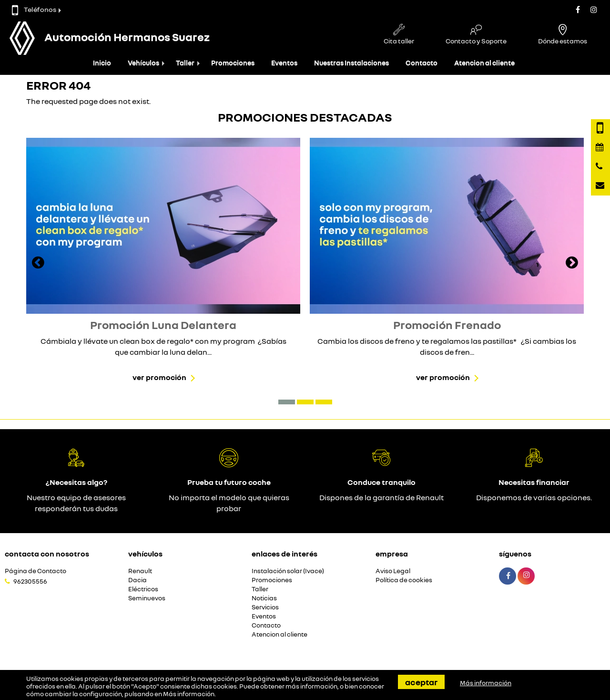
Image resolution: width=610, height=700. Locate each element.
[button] (287, 402)
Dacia (137, 580)
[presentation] (38, 264)
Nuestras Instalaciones (351, 63)
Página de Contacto (36, 571)
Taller (185, 63)
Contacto (422, 63)
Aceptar (421, 682)
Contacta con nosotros (47, 554)
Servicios (265, 607)
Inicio (102, 63)
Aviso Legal (393, 571)
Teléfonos (34, 9)
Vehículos (143, 63)
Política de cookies (404, 580)
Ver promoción (159, 377)
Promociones (233, 63)
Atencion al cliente (484, 63)
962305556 (30, 581)
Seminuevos (147, 598)
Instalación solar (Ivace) (288, 571)
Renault (140, 571)
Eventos (284, 63)
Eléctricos (143, 589)
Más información (189, 694)
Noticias (264, 598)
